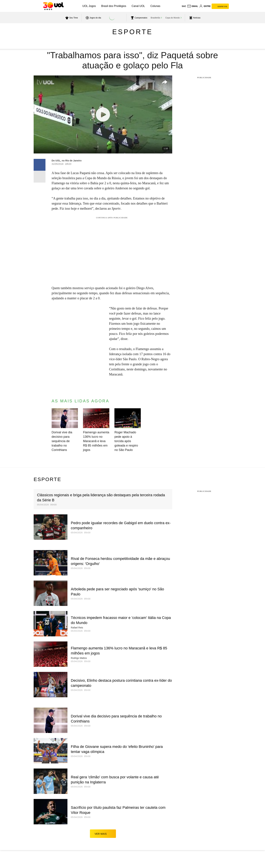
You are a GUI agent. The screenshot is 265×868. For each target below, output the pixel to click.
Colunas (155, 6)
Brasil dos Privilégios (114, 6)
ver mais (103, 834)
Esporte (132, 32)
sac (184, 6)
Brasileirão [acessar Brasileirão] (156, 18)
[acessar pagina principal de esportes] (194, 18)
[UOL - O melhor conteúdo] (53, 6)
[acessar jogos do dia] (93, 18)
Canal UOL (138, 6)
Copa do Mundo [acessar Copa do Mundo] (172, 18)
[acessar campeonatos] (139, 18)
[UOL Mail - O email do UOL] (193, 6)
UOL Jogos (89, 6)
